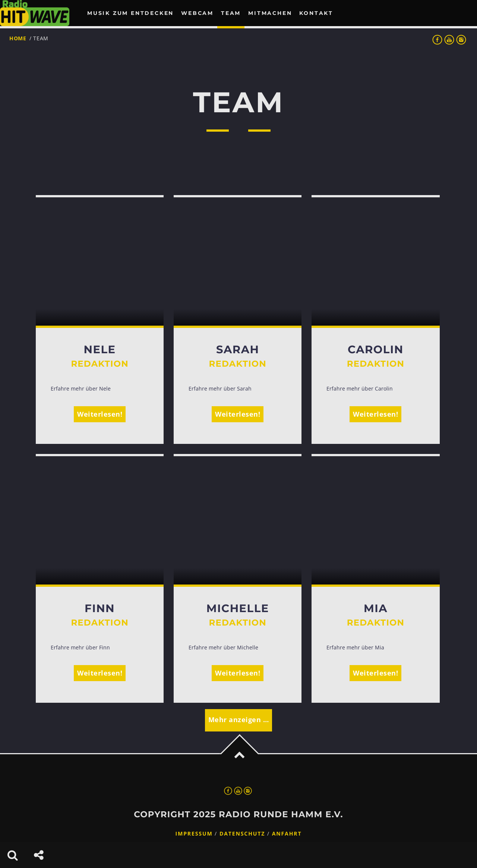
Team (231, 13)
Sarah (238, 350)
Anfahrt (287, 834)
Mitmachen (270, 13)
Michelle (238, 609)
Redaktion (99, 364)
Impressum (194, 834)
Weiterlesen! (100, 414)
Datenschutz (242, 834)
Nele (100, 350)
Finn (100, 609)
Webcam (197, 13)
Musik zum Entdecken (130, 13)
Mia (376, 609)
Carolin (376, 350)
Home (18, 38)
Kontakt (316, 13)
